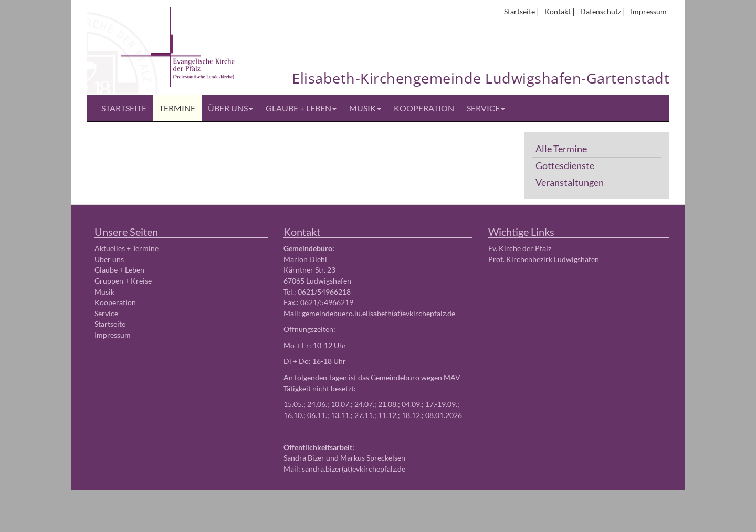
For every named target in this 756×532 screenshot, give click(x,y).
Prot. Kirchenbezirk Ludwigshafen (544, 259)
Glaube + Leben (301, 108)
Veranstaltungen (570, 182)
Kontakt (558, 11)
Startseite (519, 11)
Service (486, 108)
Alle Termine (561, 149)
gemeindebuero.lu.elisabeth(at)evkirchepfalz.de (379, 313)
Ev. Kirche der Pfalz (520, 248)
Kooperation (424, 108)
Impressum (649, 11)
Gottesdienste (565, 166)
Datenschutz (601, 11)
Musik (365, 108)
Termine (177, 108)
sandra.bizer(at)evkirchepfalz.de (354, 469)
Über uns (230, 108)
